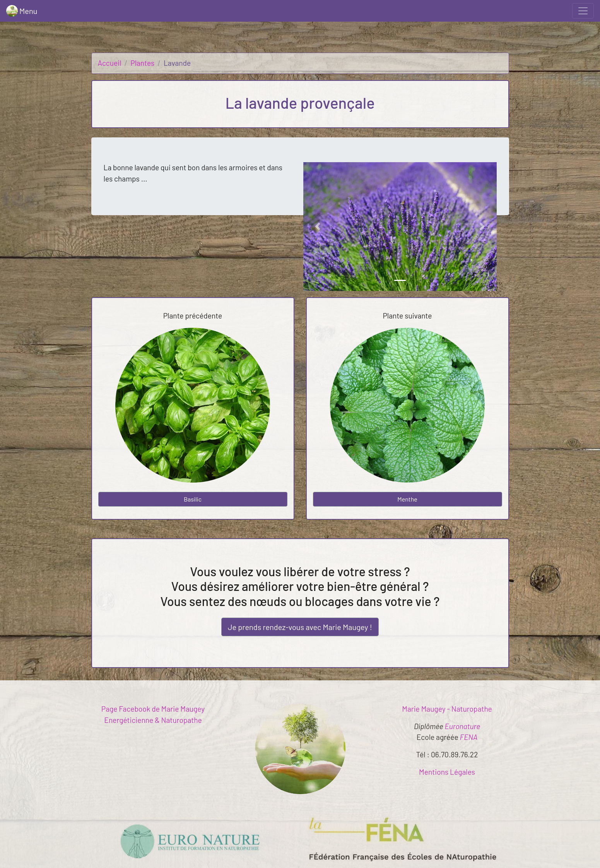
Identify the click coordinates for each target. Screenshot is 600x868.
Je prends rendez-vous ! (300, 627)
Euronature (463, 726)
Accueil (110, 63)
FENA (469, 737)
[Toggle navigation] (583, 11)
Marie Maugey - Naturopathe (447, 709)
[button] (318, 227)
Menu (22, 11)
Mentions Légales (447, 772)
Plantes (142, 63)
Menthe (407, 499)
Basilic (193, 499)
